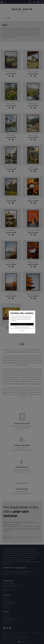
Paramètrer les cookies (22, 327)
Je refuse (22, 330)
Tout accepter (22, 324)
